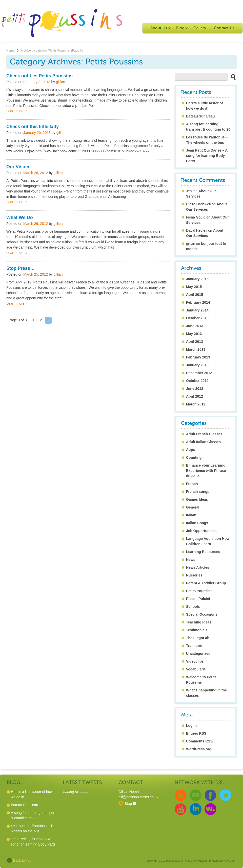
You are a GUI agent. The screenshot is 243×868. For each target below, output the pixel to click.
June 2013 (195, 326)
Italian (191, 515)
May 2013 (194, 334)
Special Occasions (202, 614)
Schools (193, 607)
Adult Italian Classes (203, 442)
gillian (60, 82)
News (191, 560)
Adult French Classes (204, 434)
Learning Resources (203, 552)
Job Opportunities (201, 531)
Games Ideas (197, 499)
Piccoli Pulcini (198, 599)
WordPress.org (199, 749)
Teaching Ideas (199, 622)
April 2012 (195, 396)
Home (10, 51)
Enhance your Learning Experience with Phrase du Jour (206, 471)
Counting (194, 457)
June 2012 (195, 389)
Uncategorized (198, 654)
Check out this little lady (33, 127)
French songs (198, 492)
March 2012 (196, 404)
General (193, 507)
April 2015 (195, 295)
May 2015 (194, 287)
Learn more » (17, 111)
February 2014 (198, 302)
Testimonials (197, 630)
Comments (199, 741)
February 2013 (198, 357)
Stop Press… (21, 268)
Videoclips (195, 661)
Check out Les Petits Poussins (39, 76)
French (192, 484)
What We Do (20, 218)
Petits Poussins (199, 591)
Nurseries (194, 575)
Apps (190, 450)
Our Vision (18, 167)
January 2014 (197, 310)
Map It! (130, 804)
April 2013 (195, 342)
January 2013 (197, 365)
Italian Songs (197, 523)
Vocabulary (195, 669)
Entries (196, 733)
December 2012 (199, 373)
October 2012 (197, 381)
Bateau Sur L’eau (200, 116)
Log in (191, 726)
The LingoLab (198, 638)
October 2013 (197, 318)
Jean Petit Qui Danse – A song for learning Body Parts (207, 156)
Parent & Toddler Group (206, 583)
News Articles (198, 567)
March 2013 (196, 349)
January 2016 (197, 279)
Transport (194, 646)
